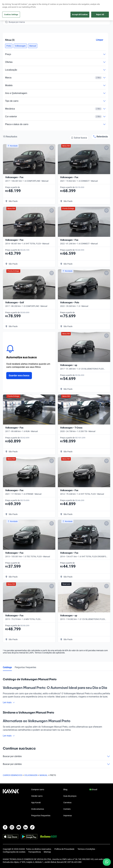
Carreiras (67, 803)
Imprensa (68, 816)
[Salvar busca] (79, 138)
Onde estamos (38, 809)
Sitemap (47, 852)
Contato (67, 809)
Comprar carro (38, 789)
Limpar (100, 40)
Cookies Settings (11, 14)
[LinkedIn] (26, 827)
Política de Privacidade (65, 849)
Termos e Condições (86, 849)
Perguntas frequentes (25, 667)
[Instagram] (12, 827)
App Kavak (36, 803)
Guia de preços (70, 796)
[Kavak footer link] (11, 803)
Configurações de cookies (14, 852)
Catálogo (7, 667)
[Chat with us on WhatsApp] (107, 862)
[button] (9, 46)
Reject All (100, 14)
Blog (65, 789)
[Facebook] (5, 827)
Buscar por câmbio (56, 756)
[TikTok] (32, 827)
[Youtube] (19, 827)
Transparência (35, 852)
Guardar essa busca (19, 376)
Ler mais (9, 702)
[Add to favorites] (52, 148)
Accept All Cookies (80, 14)
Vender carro (37, 796)
